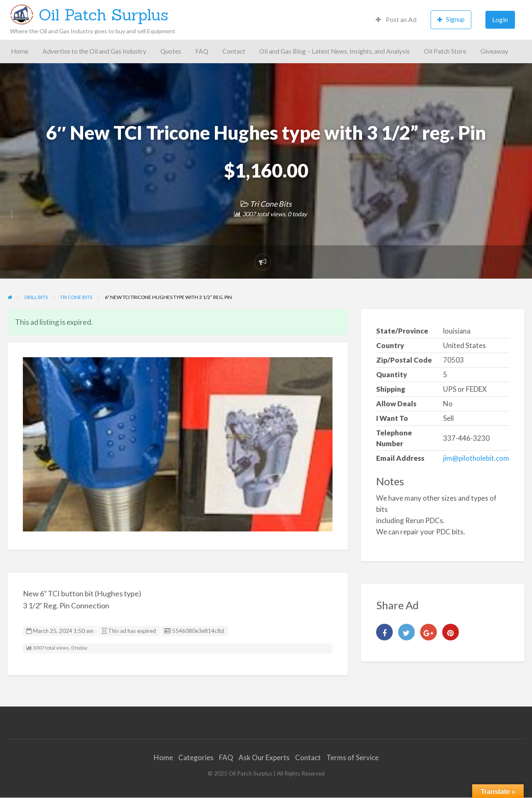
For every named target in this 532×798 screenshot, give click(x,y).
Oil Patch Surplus (103, 15)
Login (500, 20)
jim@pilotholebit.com (476, 458)
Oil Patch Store (445, 51)
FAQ (202, 51)
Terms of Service (352, 757)
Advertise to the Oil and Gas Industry (94, 51)
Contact (234, 51)
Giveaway (494, 51)
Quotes (171, 51)
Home (20, 51)
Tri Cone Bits (271, 204)
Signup (451, 19)
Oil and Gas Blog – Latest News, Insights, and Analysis (335, 51)
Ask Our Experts (264, 757)
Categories (196, 757)
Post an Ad (396, 20)
